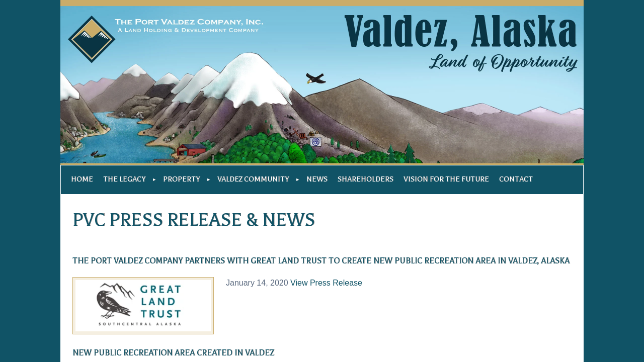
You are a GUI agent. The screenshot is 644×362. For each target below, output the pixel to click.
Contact (516, 179)
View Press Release (326, 283)
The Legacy (124, 179)
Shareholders (366, 179)
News (317, 179)
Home (82, 179)
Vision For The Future (446, 179)
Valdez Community (253, 179)
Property (181, 179)
